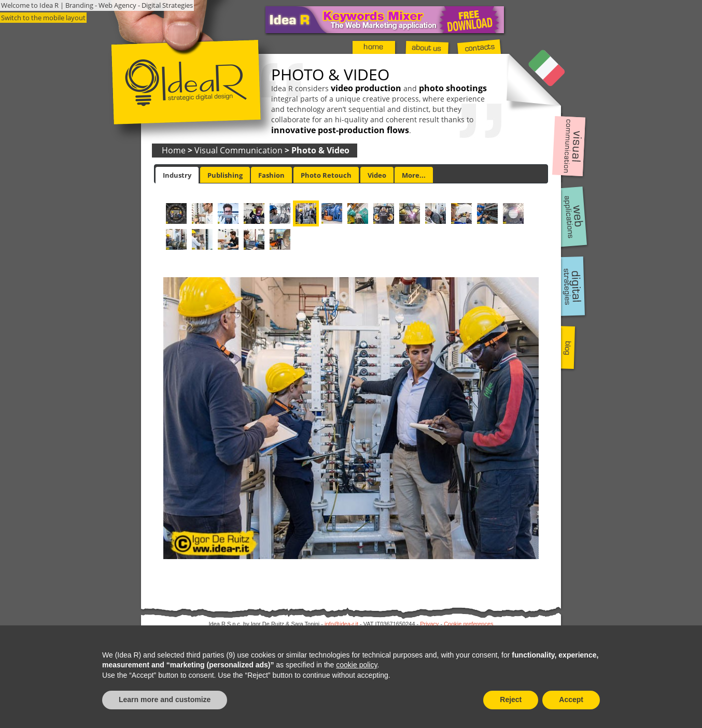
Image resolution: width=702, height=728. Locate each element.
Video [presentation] (377, 175)
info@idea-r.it (341, 624)
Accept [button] (571, 700)
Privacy (429, 624)
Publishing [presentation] (225, 175)
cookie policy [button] (356, 665)
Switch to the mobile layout (43, 18)
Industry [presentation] (177, 175)
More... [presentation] (414, 175)
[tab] (177, 175)
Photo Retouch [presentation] (326, 175)
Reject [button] (511, 700)
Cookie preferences (468, 624)
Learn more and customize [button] (165, 700)
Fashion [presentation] (271, 175)
